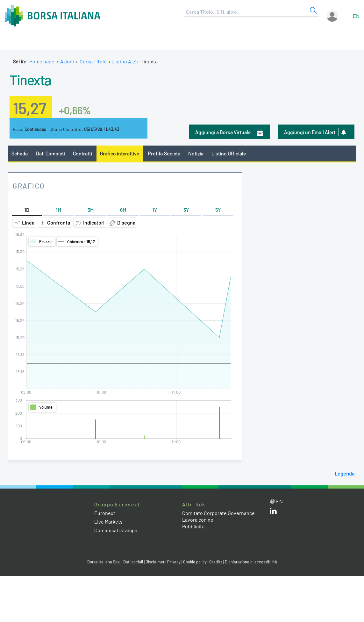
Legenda (345, 473)
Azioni (67, 61)
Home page (42, 61)
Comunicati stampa (116, 530)
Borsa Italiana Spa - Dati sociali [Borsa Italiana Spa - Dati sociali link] (115, 562)
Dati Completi (50, 153)
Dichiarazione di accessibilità (251, 562)
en (356, 16)
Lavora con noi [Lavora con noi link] (198, 520)
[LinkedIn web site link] (273, 512)
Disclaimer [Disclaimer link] (155, 562)
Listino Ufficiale (229, 153)
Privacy (174, 562)
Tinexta (30, 80)
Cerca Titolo (93, 61)
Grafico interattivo (120, 153)
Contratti (82, 153)
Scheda (20, 153)
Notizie (196, 153)
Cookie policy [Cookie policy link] (195, 562)
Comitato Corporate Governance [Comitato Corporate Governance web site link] (218, 513)
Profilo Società (164, 153)
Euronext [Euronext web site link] (105, 513)
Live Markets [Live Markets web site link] (108, 522)
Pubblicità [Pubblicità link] (193, 526)
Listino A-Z (124, 61)
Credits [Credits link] (216, 562)
